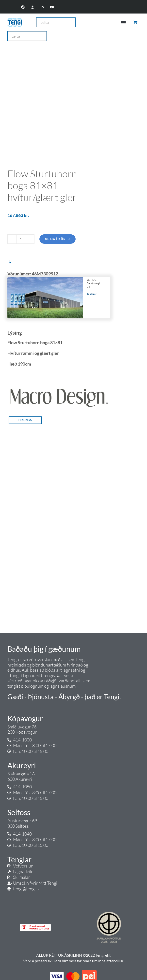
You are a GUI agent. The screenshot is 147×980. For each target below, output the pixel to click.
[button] (123, 22)
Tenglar (19, 859)
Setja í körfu (57, 239)
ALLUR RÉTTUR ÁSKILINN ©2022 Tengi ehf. (74, 955)
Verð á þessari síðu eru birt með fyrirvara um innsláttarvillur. (73, 961)
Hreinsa (25, 420)
